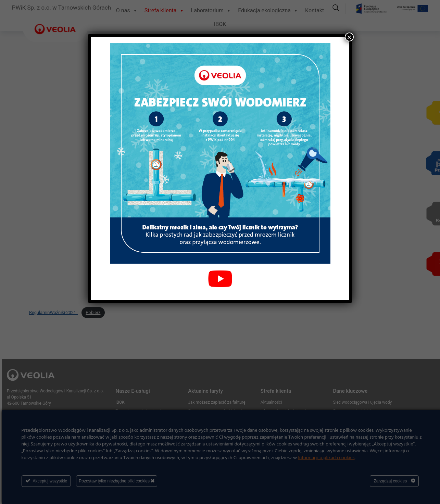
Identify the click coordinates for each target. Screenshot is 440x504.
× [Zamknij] (349, 37)
